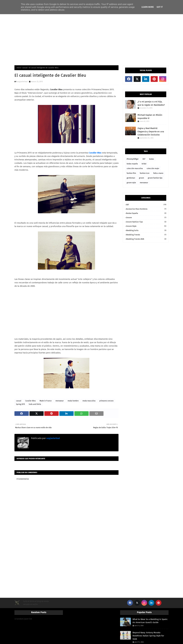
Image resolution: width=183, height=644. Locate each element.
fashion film (131, 173)
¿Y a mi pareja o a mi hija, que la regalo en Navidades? (151, 103)
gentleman (131, 178)
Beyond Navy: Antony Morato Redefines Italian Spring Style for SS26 (148, 636)
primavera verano (106, 401)
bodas (152, 159)
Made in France (46, 401)
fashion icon (145, 173)
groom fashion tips (155, 178)
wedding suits (146, 230)
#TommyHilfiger (133, 159)
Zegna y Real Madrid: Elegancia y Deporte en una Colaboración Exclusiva (151, 131)
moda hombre (73, 401)
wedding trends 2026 (146, 239)
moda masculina (89, 401)
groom (141, 178)
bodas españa (132, 164)
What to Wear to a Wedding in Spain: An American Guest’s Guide (150, 621)
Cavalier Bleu (30, 401)
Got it (160, 7)
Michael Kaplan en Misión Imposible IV (150, 117)
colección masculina (135, 168)
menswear (60, 401)
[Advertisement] (91, 40)
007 (144, 159)
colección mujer (153, 168)
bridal (144, 164)
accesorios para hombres (146, 209)
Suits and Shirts (35, 404)
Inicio (19, 68)
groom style (131, 183)
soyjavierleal (22, 82)
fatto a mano (158, 173)
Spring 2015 (20, 404)
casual (25, 68)
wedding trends (146, 235)
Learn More (148, 7)
